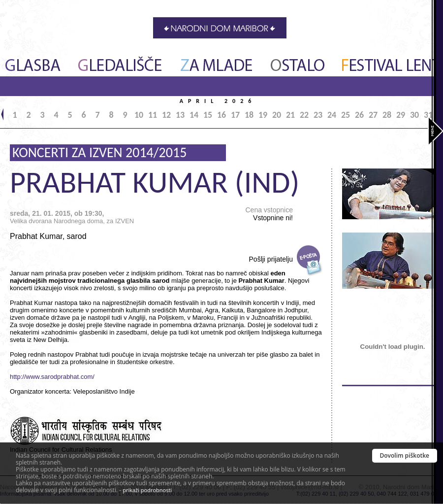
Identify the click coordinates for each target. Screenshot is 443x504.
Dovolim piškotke (405, 455)
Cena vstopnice (269, 214)
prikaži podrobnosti (147, 490)
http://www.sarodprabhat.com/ (52, 377)
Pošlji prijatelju (271, 259)
